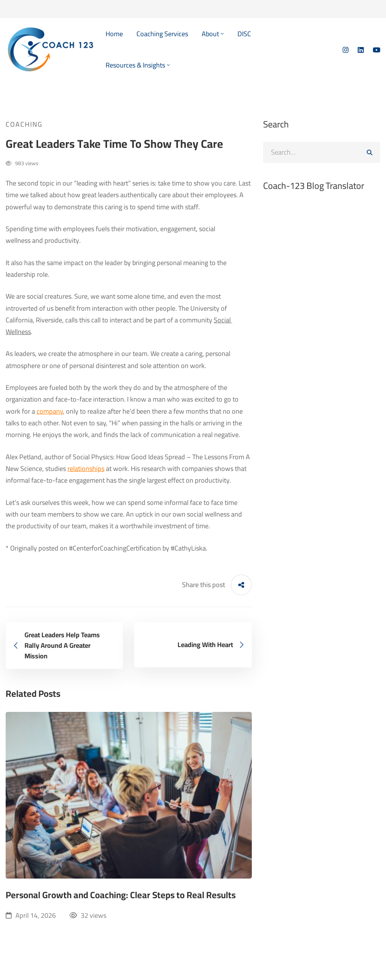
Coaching (24, 124)
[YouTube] (377, 50)
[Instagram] (346, 50)
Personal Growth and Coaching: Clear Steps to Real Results (121, 895)
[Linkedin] (361, 50)
